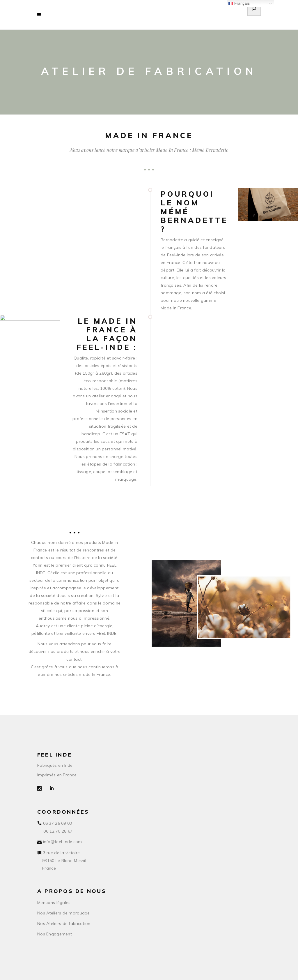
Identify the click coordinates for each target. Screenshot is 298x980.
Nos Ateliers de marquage (64, 913)
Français (239, 3)
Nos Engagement (55, 934)
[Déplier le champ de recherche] (254, 9)
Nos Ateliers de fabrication (64, 923)
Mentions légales (54, 903)
